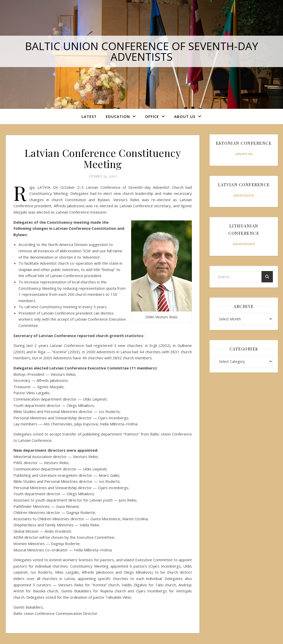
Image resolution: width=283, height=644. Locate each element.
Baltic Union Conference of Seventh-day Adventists (142, 51)
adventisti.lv (244, 195)
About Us (185, 116)
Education (118, 116)
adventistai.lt (244, 244)
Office (152, 116)
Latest (89, 116)
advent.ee (244, 154)
